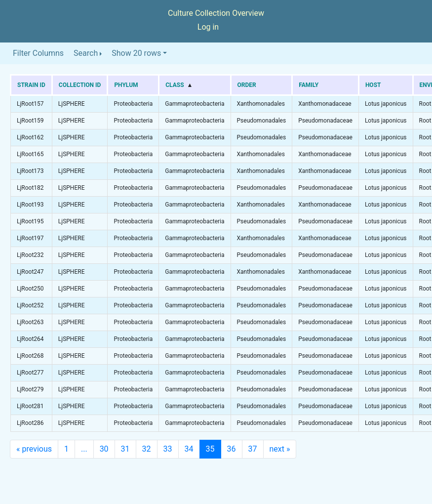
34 (189, 449)
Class (175, 85)
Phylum (126, 85)
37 (253, 449)
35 (210, 449)
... (84, 449)
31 (125, 449)
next (280, 449)
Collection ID (80, 85)
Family (309, 85)
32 (147, 449)
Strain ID (31, 85)
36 (232, 449)
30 (104, 449)
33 (168, 449)
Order (247, 85)
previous (34, 449)
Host (373, 85)
